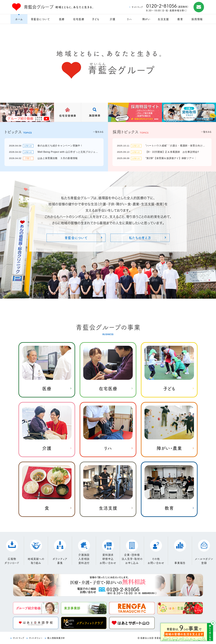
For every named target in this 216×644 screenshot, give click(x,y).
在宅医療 (79, 19)
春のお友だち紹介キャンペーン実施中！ (60, 146)
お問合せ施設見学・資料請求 (199, 7)
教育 (180, 19)
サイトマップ (137, 7)
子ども (95, 19)
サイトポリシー (36, 638)
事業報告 (180, 563)
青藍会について (40, 19)
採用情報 (197, 19)
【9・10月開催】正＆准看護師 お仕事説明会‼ (172, 152)
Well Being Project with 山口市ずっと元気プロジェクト (68, 152)
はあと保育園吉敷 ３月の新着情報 (58, 158)
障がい (146, 19)
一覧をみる (98, 132)
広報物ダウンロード (12, 561)
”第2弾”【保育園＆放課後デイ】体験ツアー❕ (171, 158)
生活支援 (163, 19)
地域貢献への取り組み (36, 561)
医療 (62, 19)
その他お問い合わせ (156, 561)
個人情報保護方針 (56, 638)
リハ (129, 19)
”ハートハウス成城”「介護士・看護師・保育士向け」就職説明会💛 (176, 146)
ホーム (19, 19)
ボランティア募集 (60, 561)
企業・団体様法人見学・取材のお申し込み (132, 559)
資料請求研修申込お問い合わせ (108, 559)
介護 (112, 19)
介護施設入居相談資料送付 (84, 559)
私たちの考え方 (140, 238)
